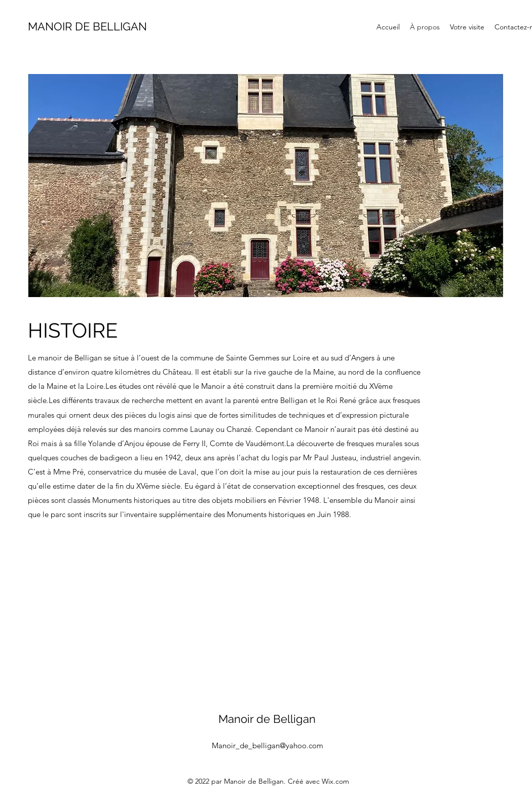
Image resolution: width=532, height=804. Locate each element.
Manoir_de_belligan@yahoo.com (268, 745)
